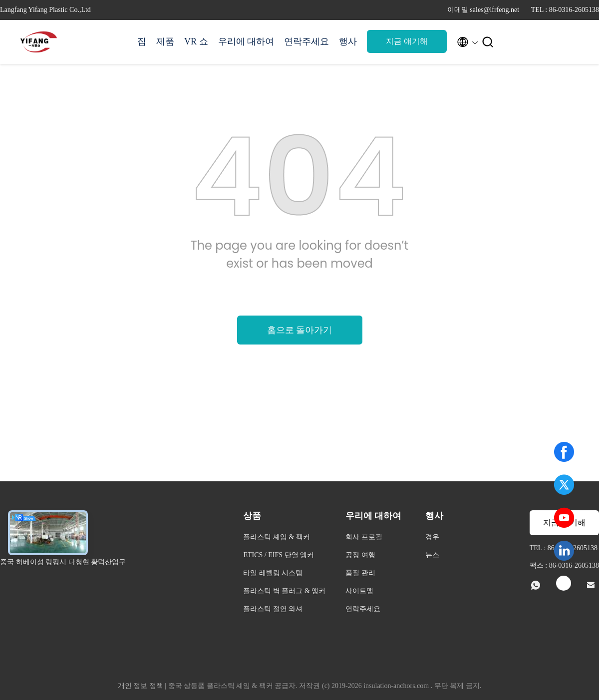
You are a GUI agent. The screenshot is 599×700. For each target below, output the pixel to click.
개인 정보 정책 (141, 686)
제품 (165, 41)
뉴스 (432, 555)
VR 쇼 (196, 41)
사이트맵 (359, 591)
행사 (348, 41)
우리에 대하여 (246, 41)
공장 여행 (360, 555)
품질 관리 (360, 573)
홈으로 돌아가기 (300, 330)
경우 (432, 537)
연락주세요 (306, 41)
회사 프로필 (364, 537)
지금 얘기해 (407, 41)
